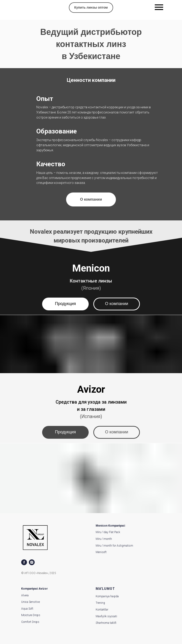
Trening (100, 603)
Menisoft (101, 552)
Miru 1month (104, 539)
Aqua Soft (27, 609)
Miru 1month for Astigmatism (114, 546)
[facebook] (24, 562)
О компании (116, 304)
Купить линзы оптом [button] (91, 7)
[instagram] (32, 562)
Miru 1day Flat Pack (108, 532)
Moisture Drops (31, 615)
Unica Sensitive (30, 602)
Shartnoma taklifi (106, 623)
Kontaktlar (102, 610)
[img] (25, 8)
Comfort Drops (30, 622)
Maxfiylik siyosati (106, 616)
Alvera (25, 595)
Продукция (65, 304)
